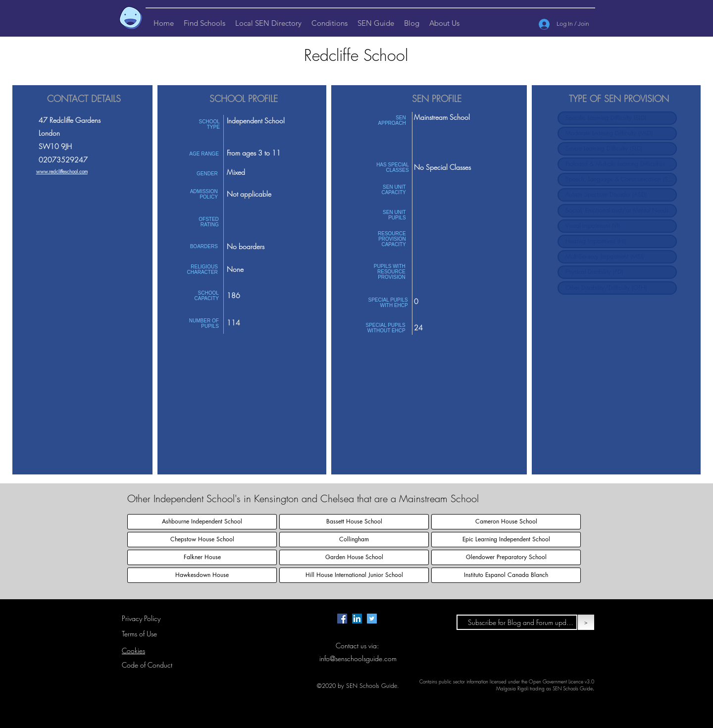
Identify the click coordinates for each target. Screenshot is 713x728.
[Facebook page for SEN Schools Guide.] (342, 619)
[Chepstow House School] (202, 540)
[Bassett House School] (354, 522)
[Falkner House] (202, 557)
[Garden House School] (354, 557)
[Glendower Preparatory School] (506, 557)
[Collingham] (354, 540)
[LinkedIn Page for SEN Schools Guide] (357, 619)
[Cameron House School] (506, 522)
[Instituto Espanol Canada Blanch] (506, 575)
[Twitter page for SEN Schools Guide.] (372, 619)
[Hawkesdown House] (202, 575)
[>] (586, 622)
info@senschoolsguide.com (358, 658)
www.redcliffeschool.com (62, 171)
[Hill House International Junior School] (354, 575)
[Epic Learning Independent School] (506, 540)
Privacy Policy (141, 618)
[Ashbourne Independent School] (202, 522)
